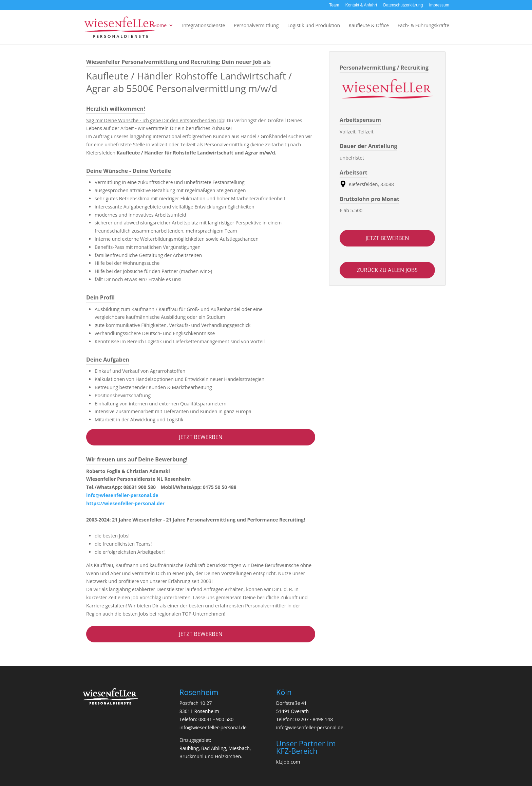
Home (160, 25)
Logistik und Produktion (314, 25)
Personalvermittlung (256, 25)
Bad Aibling (214, 748)
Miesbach (239, 748)
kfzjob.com (288, 762)
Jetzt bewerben (201, 437)
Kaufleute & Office (369, 25)
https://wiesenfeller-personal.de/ (125, 503)
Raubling (189, 748)
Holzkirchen (228, 756)
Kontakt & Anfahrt (361, 5)
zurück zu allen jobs (387, 270)
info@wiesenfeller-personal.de (122, 495)
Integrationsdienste (204, 25)
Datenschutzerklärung (403, 5)
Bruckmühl (192, 756)
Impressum (439, 5)
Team (334, 5)
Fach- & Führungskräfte (423, 25)
